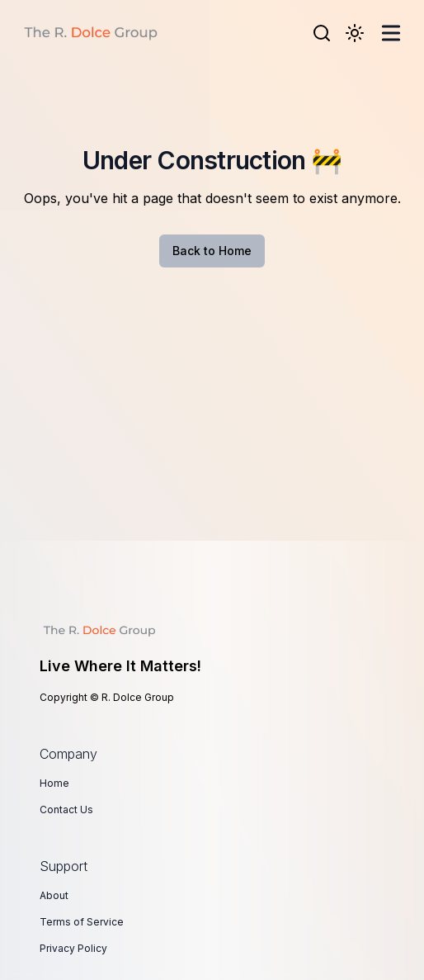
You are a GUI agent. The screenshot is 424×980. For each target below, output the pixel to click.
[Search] (322, 33)
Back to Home (212, 251)
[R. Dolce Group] (90, 33)
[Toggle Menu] (391, 33)
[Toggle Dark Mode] (355, 33)
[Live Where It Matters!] (212, 631)
